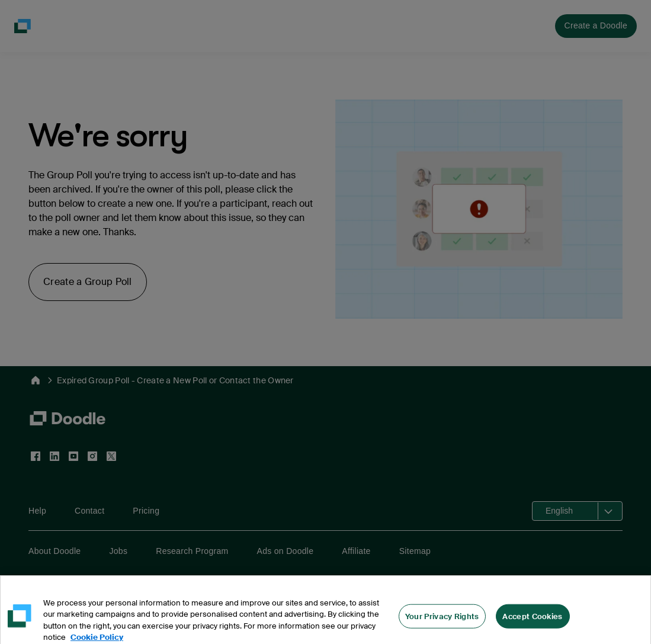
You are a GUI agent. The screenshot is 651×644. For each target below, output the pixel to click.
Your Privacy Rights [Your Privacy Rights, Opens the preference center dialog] (442, 625)
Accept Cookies (532, 625)
